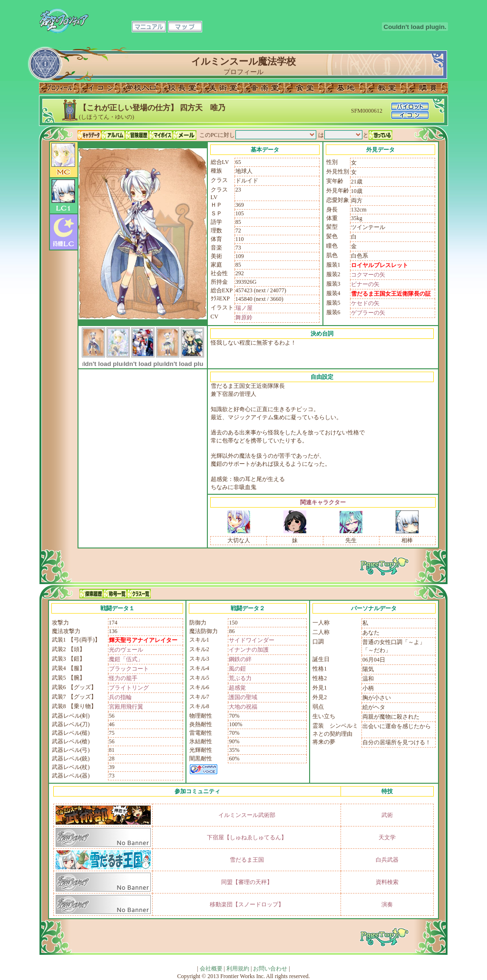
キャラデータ (89, 135)
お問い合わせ (270, 969)
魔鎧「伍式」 (126, 659)
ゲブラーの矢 (368, 313)
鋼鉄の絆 (240, 659)
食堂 (305, 88)
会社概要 (211, 969)
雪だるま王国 (247, 860)
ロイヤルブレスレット (380, 265)
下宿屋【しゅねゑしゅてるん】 (247, 837)
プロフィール (59, 88)
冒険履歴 (137, 135)
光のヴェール (126, 650)
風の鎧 (237, 669)
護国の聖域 (243, 697)
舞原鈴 (244, 317)
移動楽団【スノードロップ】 (247, 904)
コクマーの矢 (368, 275)
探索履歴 (91, 594)
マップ (185, 27)
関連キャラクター (323, 502)
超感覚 (237, 688)
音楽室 (264, 88)
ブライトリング (129, 688)
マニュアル (149, 27)
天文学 (387, 837)
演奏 (387, 904)
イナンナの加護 (249, 650)
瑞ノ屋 (244, 308)
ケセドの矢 (365, 303)
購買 (428, 88)
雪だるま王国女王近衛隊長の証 (391, 294)
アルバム (113, 135)
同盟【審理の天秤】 (247, 882)
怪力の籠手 (123, 678)
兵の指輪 (120, 697)
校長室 (182, 88)
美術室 (223, 88)
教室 (387, 88)
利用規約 (238, 969)
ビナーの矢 (365, 284)
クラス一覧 (139, 594)
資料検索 (387, 882)
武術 (387, 815)
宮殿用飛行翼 (126, 707)
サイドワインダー (252, 640)
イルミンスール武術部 (247, 815)
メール (185, 135)
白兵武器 (387, 860)
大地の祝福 (243, 707)
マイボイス (161, 135)
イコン (100, 88)
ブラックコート (129, 669)
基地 (346, 88)
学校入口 (141, 88)
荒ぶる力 (240, 678)
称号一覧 (115, 594)
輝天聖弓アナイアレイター (143, 640)
